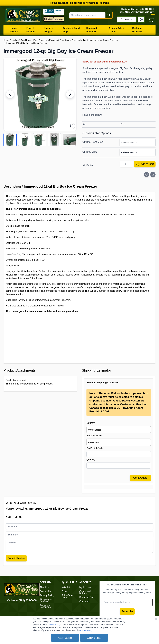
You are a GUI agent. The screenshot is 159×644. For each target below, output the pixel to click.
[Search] (109, 15)
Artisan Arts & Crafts (117, 30)
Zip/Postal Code (95, 448)
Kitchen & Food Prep (71, 30)
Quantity (91, 460)
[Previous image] (10, 94)
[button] (40, 94)
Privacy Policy (47, 595)
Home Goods (14, 30)
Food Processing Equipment (46, 40)
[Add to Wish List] (147, 175)
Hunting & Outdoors (92, 30)
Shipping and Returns (46, 600)
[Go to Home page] (23, 15)
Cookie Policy (54, 625)
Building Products (137, 30)
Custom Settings (94, 638)
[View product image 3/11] (40, 140)
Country (91, 423)
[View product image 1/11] (10, 140)
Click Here (11, 300)
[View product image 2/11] (25, 140)
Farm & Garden (30, 30)
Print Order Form (68, 596)
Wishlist (66, 587)
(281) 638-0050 (28, 600)
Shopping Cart (87, 597)
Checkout (84, 601)
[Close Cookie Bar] (156, 619)
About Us (45, 587)
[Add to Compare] (153, 175)
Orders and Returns (85, 592)
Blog (64, 591)
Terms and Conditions (45, 606)
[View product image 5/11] (69, 140)
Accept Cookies (65, 638)
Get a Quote (140, 478)
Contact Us (127, 19)
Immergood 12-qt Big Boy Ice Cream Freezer (27, 43)
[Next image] (70, 94)
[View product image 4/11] (54, 140)
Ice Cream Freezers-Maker (74, 40)
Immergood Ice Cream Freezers (103, 40)
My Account (85, 587)
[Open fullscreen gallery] (72, 126)
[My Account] (141, 19)
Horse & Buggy (49, 30)
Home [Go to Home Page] (6, 40)
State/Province (94, 436)
